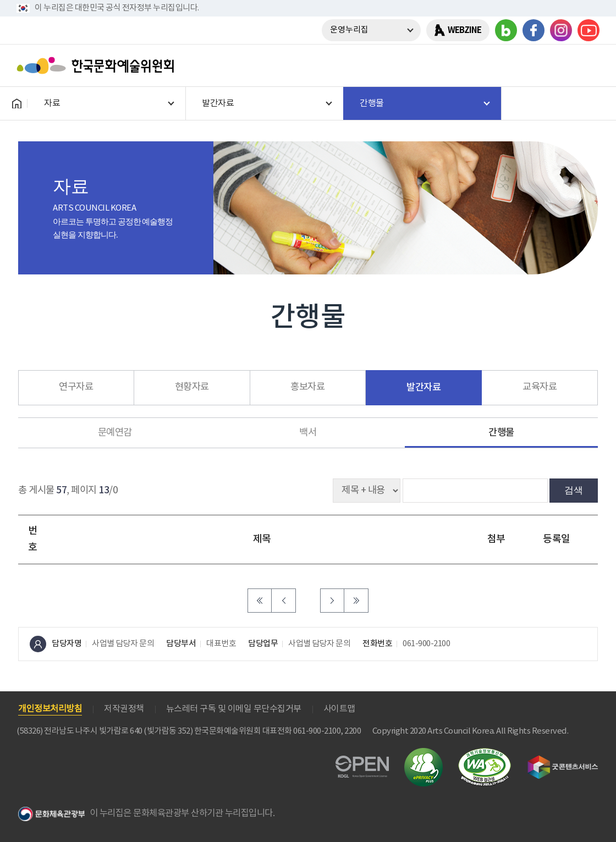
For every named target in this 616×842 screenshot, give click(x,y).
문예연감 (115, 433)
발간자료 (424, 387)
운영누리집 (349, 30)
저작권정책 (124, 709)
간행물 (501, 433)
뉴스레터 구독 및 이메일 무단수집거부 (234, 709)
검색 (574, 490)
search (558, 65)
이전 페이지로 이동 (284, 601)
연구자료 (76, 387)
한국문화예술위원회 (98, 65)
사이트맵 (339, 709)
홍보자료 (307, 387)
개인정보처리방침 (50, 709)
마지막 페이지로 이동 (356, 601)
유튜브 (588, 30)
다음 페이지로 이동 (332, 601)
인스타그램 (561, 30)
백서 (308, 433)
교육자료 (540, 387)
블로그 (506, 30)
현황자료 (192, 387)
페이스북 (533, 30)
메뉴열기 (587, 65)
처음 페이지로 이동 (260, 601)
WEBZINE (464, 30)
